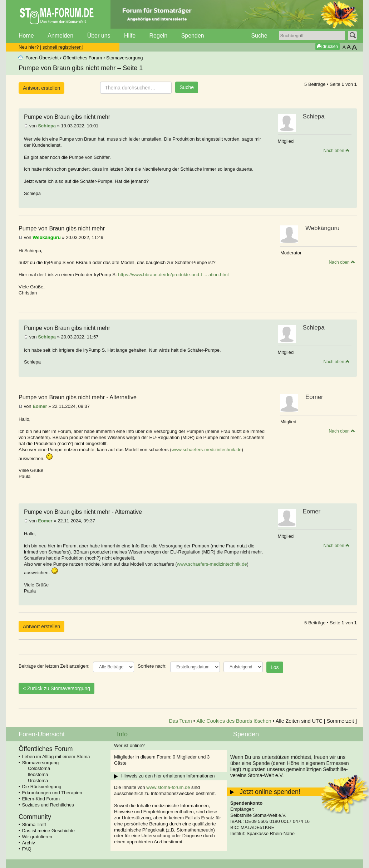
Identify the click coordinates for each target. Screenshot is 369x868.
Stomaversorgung (125, 58)
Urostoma (38, 781)
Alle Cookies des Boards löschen (234, 721)
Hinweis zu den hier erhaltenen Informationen (168, 776)
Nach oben (337, 151)
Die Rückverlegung (42, 787)
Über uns (99, 36)
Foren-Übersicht (42, 58)
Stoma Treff (34, 825)
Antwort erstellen (41, 88)
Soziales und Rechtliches (48, 805)
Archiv (29, 843)
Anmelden (60, 36)
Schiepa (47, 126)
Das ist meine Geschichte (48, 831)
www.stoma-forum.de (168, 787)
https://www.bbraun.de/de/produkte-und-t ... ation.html (173, 275)
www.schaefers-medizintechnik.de (207, 450)
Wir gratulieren (37, 837)
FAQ (27, 849)
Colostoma (39, 768)
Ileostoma (38, 774)
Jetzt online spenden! (270, 792)
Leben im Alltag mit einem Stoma (56, 757)
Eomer (40, 406)
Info (122, 734)
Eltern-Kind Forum (41, 799)
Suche (259, 36)
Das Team (181, 721)
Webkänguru (47, 237)
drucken (328, 47)
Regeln (158, 36)
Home (26, 36)
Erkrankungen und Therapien (52, 793)
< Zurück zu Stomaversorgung (56, 688)
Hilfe (130, 36)
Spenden (193, 36)
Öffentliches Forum (83, 58)
